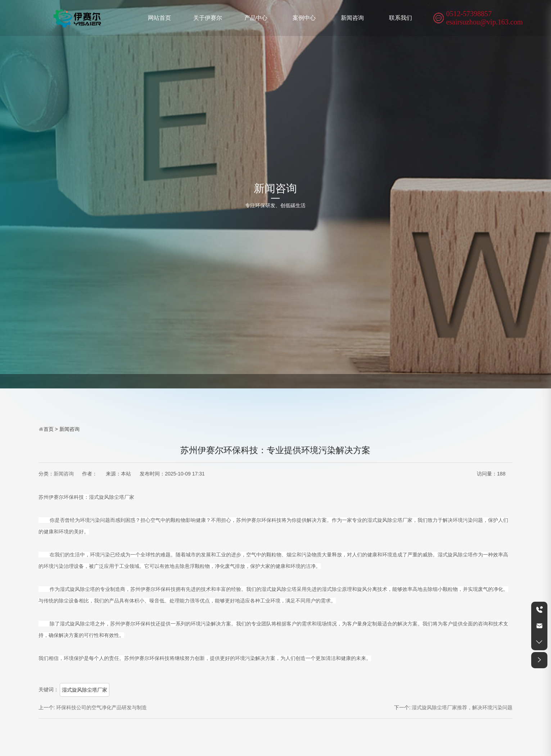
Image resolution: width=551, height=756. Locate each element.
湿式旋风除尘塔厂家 (85, 690)
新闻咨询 (352, 18)
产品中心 (256, 18)
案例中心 (304, 18)
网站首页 (159, 18)
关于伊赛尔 (208, 18)
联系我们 (401, 18)
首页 (49, 429)
